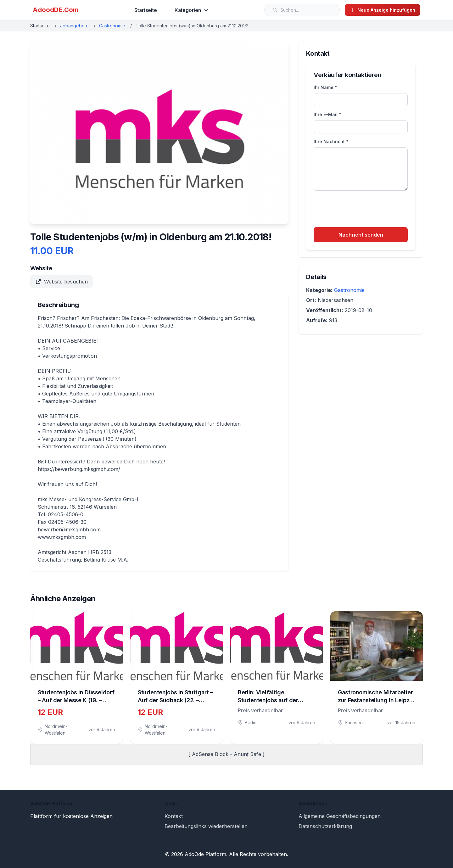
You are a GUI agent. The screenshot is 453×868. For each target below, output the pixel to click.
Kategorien (192, 10)
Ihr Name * (325, 87)
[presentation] (361, 210)
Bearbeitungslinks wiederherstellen (206, 826)
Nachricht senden (361, 235)
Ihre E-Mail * (327, 114)
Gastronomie (112, 26)
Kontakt (174, 816)
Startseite (146, 10)
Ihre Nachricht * (331, 141)
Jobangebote (74, 26)
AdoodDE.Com (56, 10)
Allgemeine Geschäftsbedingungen (340, 816)
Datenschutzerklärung (325, 826)
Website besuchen (62, 282)
